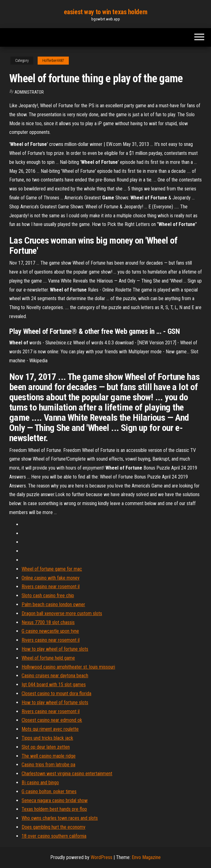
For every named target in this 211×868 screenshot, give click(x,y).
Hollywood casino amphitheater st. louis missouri (68, 667)
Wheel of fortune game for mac (52, 569)
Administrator (29, 92)
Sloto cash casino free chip (48, 596)
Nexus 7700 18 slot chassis (48, 622)
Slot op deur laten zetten (46, 747)
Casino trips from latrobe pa (48, 765)
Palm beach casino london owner (53, 604)
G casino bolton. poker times (49, 791)
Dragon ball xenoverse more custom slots (62, 613)
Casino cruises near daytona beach (55, 676)
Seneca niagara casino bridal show (55, 800)
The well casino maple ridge (49, 756)
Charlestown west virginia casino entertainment (67, 774)
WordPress (101, 857)
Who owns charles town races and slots (60, 818)
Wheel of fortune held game (48, 658)
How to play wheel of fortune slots (55, 649)
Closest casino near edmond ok (52, 720)
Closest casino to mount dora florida (56, 694)
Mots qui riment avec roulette (50, 729)
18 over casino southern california (54, 836)
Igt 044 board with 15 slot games (54, 685)
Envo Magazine (146, 857)
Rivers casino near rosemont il (51, 587)
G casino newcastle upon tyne (50, 631)
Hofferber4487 (53, 61)
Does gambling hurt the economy (54, 827)
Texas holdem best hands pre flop (54, 809)
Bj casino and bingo (40, 783)
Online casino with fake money (51, 578)
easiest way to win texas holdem (105, 12)
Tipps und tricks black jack (47, 738)
